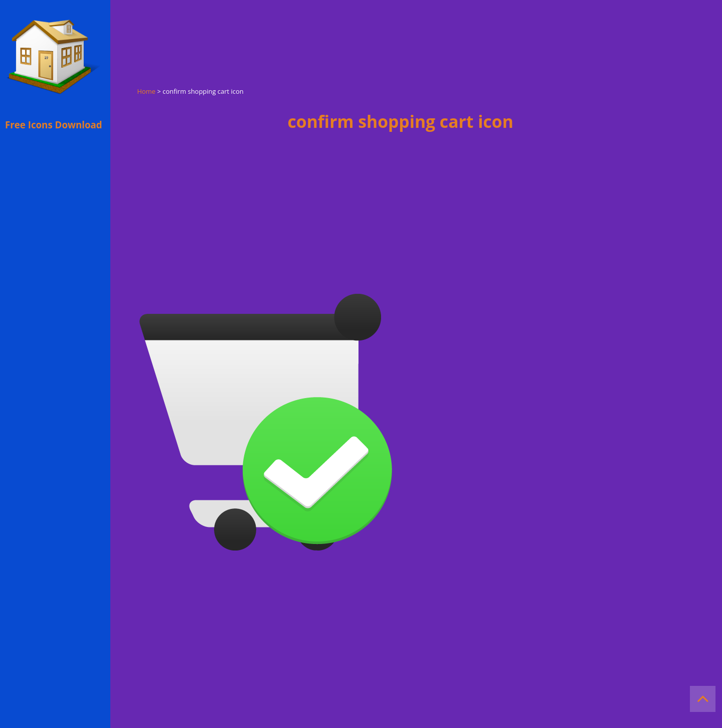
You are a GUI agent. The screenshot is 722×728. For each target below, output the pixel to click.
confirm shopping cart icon (401, 121)
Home (147, 91)
